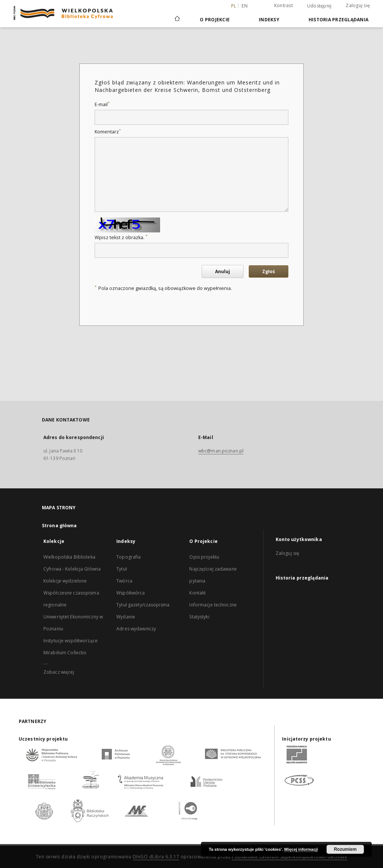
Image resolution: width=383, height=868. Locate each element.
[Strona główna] (177, 19)
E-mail (102, 104)
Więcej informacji (301, 849)
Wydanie (126, 617)
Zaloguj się (358, 5)
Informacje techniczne (213, 605)
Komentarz (108, 132)
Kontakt (197, 593)
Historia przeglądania (338, 20)
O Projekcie (215, 20)
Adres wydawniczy (136, 629)
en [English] (245, 6)
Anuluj (223, 271)
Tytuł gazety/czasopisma (143, 605)
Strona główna (59, 526)
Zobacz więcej (59, 672)
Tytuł (122, 569)
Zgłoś (269, 271)
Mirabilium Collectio (65, 653)
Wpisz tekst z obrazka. (121, 237)
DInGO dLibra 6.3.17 (156, 857)
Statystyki (199, 617)
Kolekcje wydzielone (65, 581)
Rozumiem (345, 849)
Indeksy (269, 20)
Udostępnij (319, 6)
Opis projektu (204, 557)
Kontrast (284, 5)
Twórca (124, 581)
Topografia (128, 557)
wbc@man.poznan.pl (221, 451)
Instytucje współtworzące (71, 641)
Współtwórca (131, 593)
